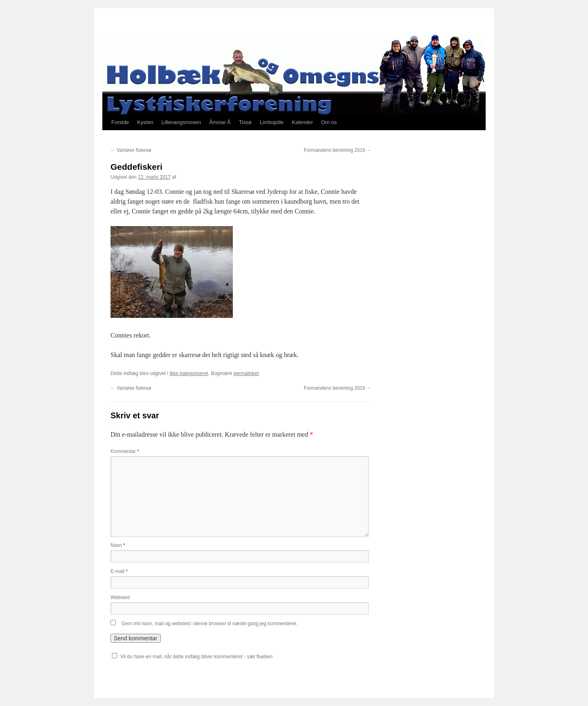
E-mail (119, 571)
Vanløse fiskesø (131, 150)
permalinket (246, 373)
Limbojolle (272, 122)
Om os (329, 122)
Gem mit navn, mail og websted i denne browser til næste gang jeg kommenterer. (210, 624)
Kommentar (125, 451)
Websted (120, 597)
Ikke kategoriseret (189, 373)
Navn (118, 545)
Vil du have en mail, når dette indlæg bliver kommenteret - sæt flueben (196, 657)
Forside (120, 122)
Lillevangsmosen (181, 122)
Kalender (303, 122)
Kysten (145, 122)
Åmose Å (220, 122)
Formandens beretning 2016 (338, 150)
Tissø (245, 122)
